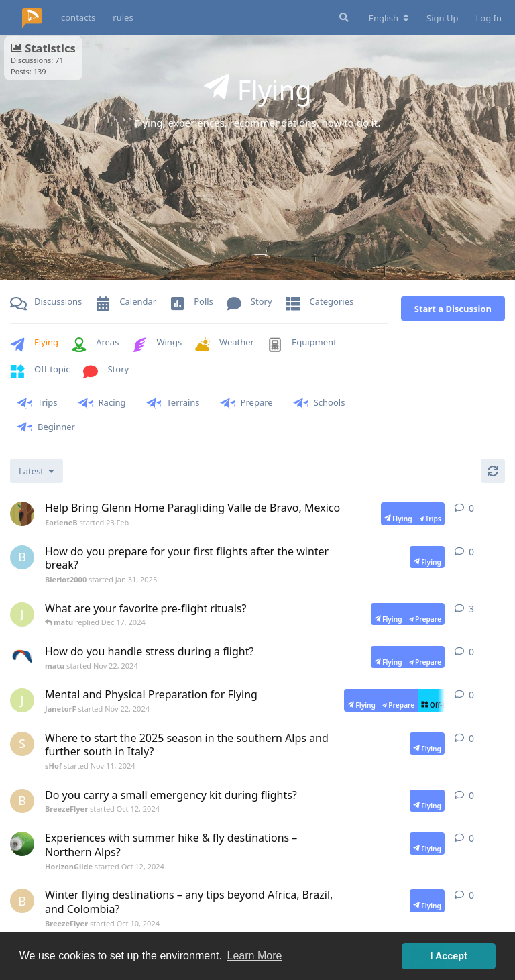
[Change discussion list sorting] (37, 471)
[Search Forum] (343, 17)
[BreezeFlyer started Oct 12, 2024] (22, 801)
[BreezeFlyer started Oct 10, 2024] (22, 901)
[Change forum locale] (389, 18)
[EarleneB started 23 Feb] (22, 514)
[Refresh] (493, 471)
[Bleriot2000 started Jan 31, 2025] (22, 557)
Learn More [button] (255, 956)
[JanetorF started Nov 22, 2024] (22, 614)
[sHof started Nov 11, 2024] (22, 744)
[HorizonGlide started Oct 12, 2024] (22, 844)
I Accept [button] (448, 956)
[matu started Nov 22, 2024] (22, 657)
